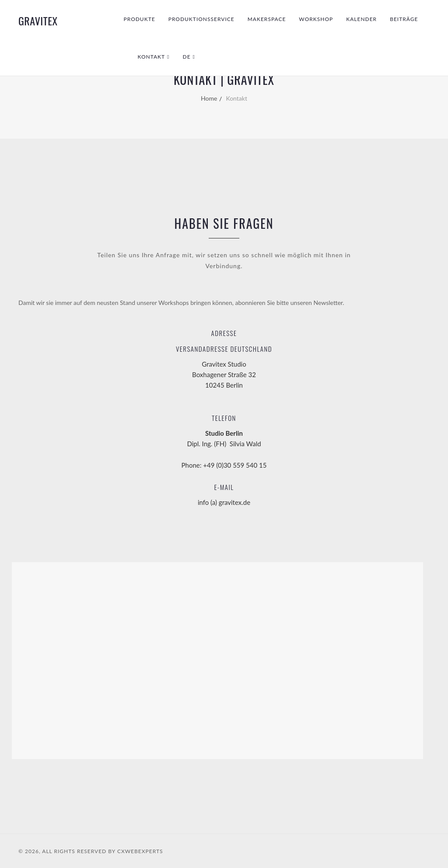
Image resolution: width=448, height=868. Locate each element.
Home (209, 98)
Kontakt (152, 57)
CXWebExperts (140, 851)
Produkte (140, 19)
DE (187, 57)
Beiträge (404, 19)
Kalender (361, 19)
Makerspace (267, 19)
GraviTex (38, 21)
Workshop (316, 19)
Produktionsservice (201, 19)
